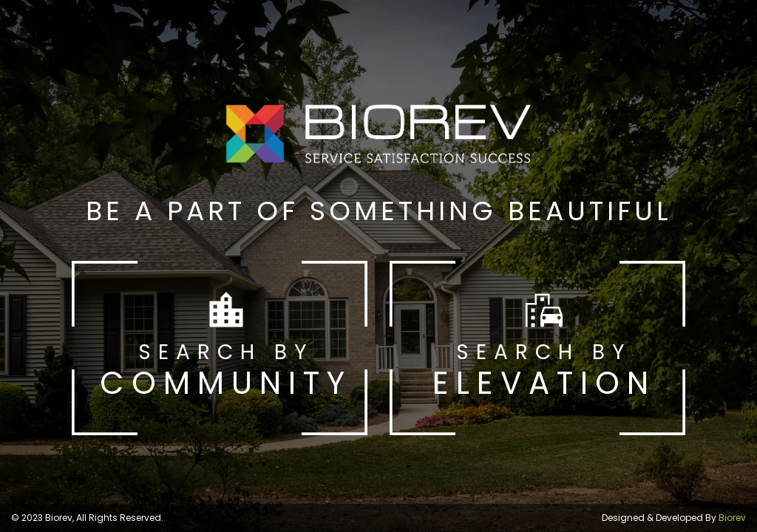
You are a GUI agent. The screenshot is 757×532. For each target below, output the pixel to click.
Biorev (732, 518)
